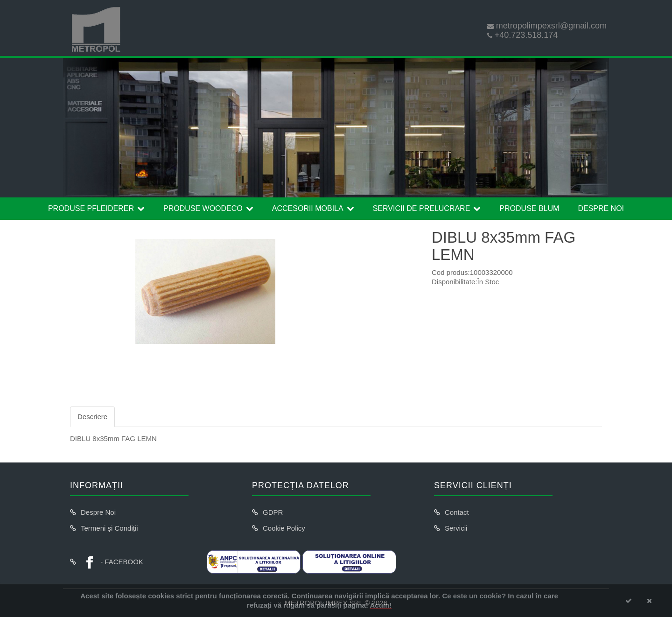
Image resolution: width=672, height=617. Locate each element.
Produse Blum (529, 208)
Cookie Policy (284, 528)
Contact (457, 512)
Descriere (92, 417)
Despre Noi (601, 208)
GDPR (273, 512)
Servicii (456, 528)
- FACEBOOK (112, 562)
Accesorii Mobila (308, 208)
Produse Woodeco (203, 208)
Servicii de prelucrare (422, 208)
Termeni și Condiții (109, 528)
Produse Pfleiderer (91, 208)
